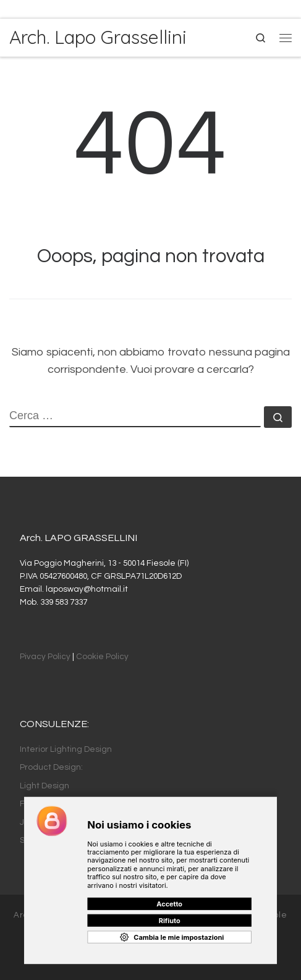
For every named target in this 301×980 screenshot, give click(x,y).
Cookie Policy (102, 657)
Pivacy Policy (45, 657)
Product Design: (51, 767)
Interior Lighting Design (66, 749)
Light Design (45, 786)
